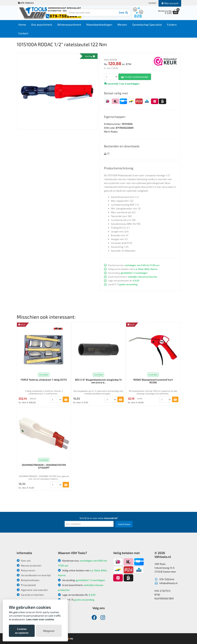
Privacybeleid (26, 585)
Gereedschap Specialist (148, 25)
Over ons (24, 561)
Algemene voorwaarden (32, 590)
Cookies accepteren (22, 631)
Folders (173, 25)
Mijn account (170, 3)
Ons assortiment (43, 25)
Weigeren (49, 631)
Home (23, 25)
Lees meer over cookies (40, 619)
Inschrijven (124, 524)
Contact (152, 3)
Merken (123, 25)
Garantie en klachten (30, 595)
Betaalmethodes (28, 580)
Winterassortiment (70, 25)
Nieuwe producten (29, 565)
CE (107, 153)
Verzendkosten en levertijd (34, 575)
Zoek (122, 13)
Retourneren (26, 570)
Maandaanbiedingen (100, 25)
